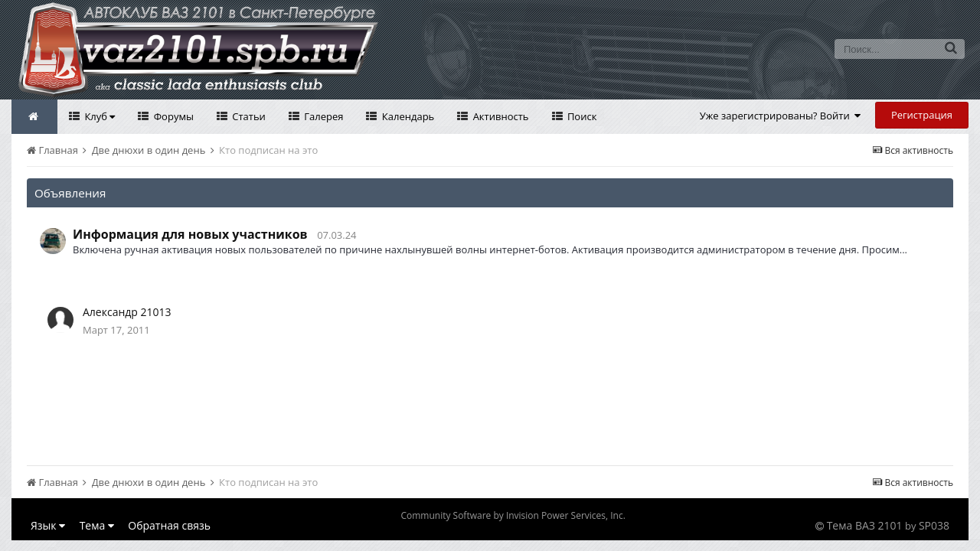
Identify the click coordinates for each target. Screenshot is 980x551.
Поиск (581, 116)
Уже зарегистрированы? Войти (781, 116)
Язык (48, 525)
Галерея (323, 116)
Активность (499, 116)
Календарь (407, 116)
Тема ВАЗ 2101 (865, 525)
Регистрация (922, 115)
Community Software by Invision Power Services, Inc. (513, 515)
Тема (97, 525)
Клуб (98, 116)
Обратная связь (169, 525)
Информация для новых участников (190, 234)
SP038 (934, 525)
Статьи (248, 116)
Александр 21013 (127, 312)
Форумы (172, 116)
